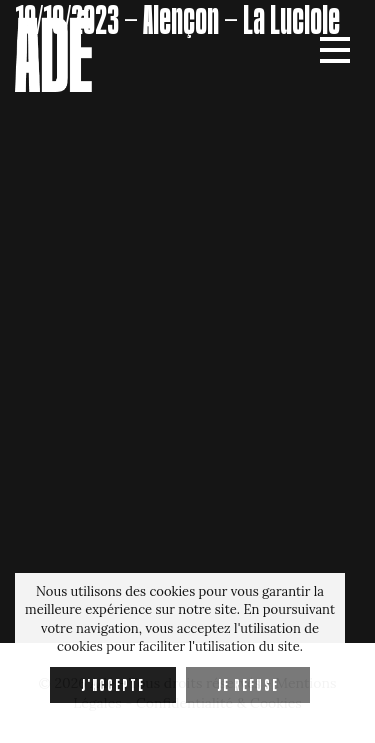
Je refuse (248, 685)
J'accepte (113, 685)
